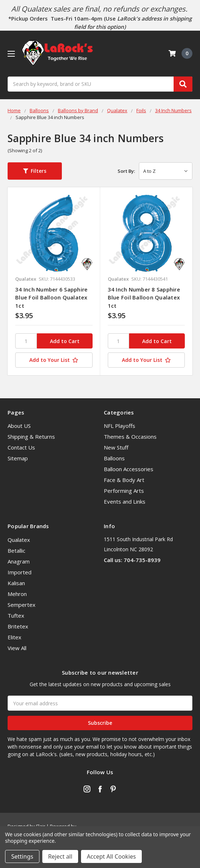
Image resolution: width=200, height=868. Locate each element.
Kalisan (16, 583)
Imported (20, 572)
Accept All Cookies (111, 856)
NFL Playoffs (120, 426)
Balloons (114, 458)
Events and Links (125, 501)
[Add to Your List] (54, 360)
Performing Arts (124, 491)
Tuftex (16, 615)
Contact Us (21, 447)
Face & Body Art (124, 480)
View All (17, 648)
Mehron (17, 594)
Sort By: (126, 171)
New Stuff (116, 447)
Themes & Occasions (130, 437)
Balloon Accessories (129, 469)
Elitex (14, 637)
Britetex (18, 626)
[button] (35, 171)
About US (19, 426)
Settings (22, 856)
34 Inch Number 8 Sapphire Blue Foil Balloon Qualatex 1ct (144, 297)
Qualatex (19, 540)
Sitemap (18, 458)
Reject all (60, 856)
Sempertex (22, 605)
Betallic (16, 551)
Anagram (19, 561)
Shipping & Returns (31, 437)
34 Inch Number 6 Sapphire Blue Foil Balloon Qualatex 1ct (51, 297)
